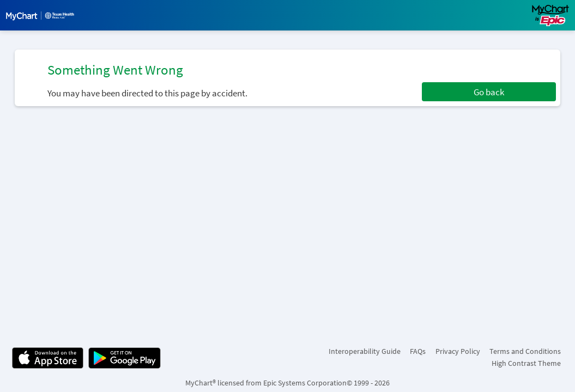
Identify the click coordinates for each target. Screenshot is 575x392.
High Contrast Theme (526, 363)
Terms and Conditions (525, 351)
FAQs (418, 351)
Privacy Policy (458, 351)
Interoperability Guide (365, 351)
